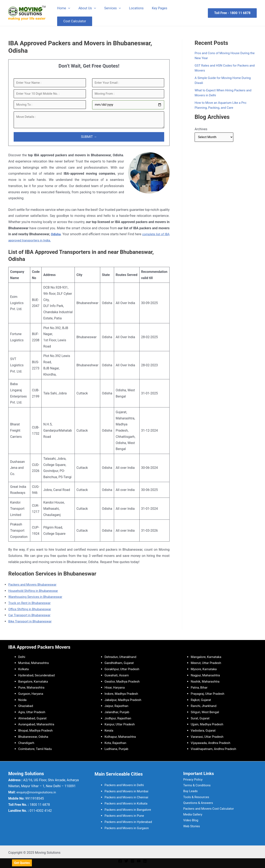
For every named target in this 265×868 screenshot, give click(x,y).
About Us (85, 8)
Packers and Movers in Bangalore (129, 810)
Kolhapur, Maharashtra (121, 737)
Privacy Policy (191, 780)
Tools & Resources (194, 798)
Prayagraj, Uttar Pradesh (208, 694)
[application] (67, 8)
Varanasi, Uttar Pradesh (208, 737)
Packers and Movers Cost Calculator (207, 811)
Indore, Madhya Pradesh (122, 694)
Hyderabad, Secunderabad (37, 675)
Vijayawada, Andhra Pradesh (212, 743)
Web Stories (190, 829)
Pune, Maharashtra (32, 687)
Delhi (22, 657)
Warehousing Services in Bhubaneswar (37, 599)
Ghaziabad (26, 706)
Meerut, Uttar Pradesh (207, 663)
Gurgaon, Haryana (31, 694)
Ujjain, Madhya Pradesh (208, 724)
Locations (130, 8)
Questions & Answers (196, 805)
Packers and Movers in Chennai (128, 797)
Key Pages (152, 8)
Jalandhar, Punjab (118, 712)
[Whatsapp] (254, 863)
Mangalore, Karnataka (207, 657)
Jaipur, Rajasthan (117, 706)
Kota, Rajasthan (116, 743)
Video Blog (189, 823)
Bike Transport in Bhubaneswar (31, 624)
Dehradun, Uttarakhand (121, 657)
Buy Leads (188, 792)
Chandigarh (27, 743)
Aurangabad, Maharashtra (37, 724)
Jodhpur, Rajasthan (119, 718)
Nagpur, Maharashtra (206, 675)
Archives (201, 129)
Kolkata (24, 669)
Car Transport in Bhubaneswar (31, 617)
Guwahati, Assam (117, 675)
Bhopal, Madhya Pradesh (36, 730)
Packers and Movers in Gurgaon (128, 828)
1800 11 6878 (240, 13)
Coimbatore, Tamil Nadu (36, 749)
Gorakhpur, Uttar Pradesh (123, 669)
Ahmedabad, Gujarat (33, 718)
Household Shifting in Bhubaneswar (34, 593)
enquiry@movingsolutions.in (37, 792)
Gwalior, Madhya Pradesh (123, 681)
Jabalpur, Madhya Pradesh (124, 700)
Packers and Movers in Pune (125, 816)
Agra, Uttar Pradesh (33, 712)
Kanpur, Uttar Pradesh (120, 724)
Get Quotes (22, 863)
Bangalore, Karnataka (34, 681)
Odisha (57, 236)
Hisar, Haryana (115, 687)
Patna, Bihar (199, 687)
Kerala (109, 730)
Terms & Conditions (195, 786)
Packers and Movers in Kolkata (127, 803)
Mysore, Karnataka (204, 669)
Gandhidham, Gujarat (120, 663)
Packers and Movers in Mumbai (128, 791)
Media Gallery (191, 817)
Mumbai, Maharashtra (34, 663)
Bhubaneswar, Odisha (34, 737)
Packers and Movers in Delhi (125, 785)
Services (108, 8)
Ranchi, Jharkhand (204, 706)
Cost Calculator (74, 21)
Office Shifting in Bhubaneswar (31, 611)
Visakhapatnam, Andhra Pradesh (215, 749)
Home (63, 8)
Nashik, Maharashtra (206, 681)
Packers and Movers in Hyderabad (130, 822)
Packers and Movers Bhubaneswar (34, 587)
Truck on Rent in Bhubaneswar (31, 605)
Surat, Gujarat (201, 718)
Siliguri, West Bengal (206, 712)
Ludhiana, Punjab (117, 749)
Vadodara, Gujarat (204, 730)
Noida (23, 700)
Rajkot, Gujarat (201, 700)
